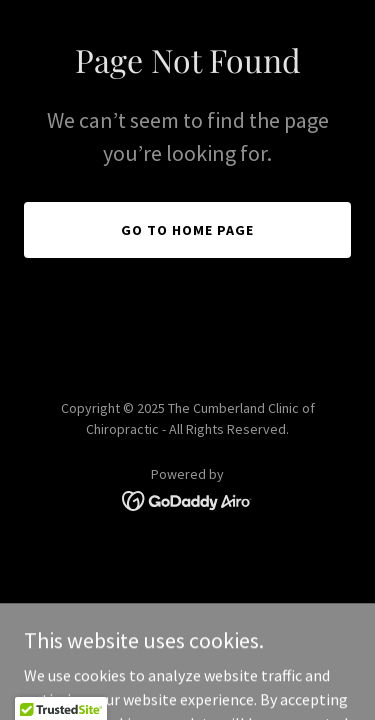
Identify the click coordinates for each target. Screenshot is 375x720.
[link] (187, 499)
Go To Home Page (187, 230)
